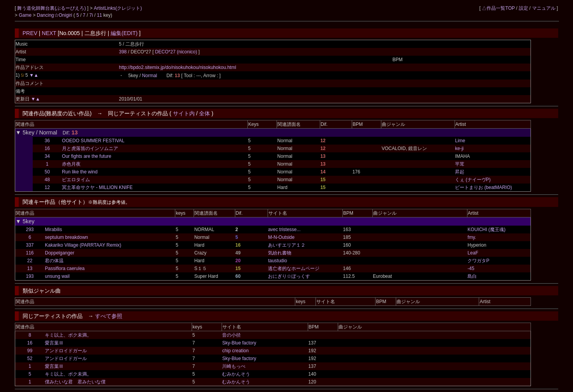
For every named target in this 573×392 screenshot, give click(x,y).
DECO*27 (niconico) (177, 52)
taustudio (278, 261)
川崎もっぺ (234, 366)
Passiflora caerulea (65, 268)
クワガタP (478, 261)
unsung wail (57, 276)
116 (30, 253)
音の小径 (231, 335)
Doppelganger (59, 253)
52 (30, 358)
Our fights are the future (87, 156)
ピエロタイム (76, 180)
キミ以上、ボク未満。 (68, 335)
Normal (150, 76)
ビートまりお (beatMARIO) (483, 187)
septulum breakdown (66, 237)
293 (30, 230)
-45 (471, 268)
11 (100, 15)
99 (30, 351)
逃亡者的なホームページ (294, 268)
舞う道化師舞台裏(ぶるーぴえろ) (52, 8)
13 (30, 268)
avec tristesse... (284, 230)
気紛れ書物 (280, 253)
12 (47, 187)
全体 (205, 113)
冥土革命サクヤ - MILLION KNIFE (97, 187)
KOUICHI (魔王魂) (486, 230)
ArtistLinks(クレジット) (118, 8)
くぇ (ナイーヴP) (473, 180)
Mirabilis (53, 230)
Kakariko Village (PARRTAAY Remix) (83, 245)
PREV (30, 33)
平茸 (460, 164)
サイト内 (184, 113)
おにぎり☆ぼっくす (289, 276)
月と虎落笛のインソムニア (90, 148)
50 (47, 172)
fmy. (472, 237)
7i (91, 15)
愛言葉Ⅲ (54, 343)
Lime (460, 141)
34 (47, 156)
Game (26, 15)
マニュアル (544, 8)
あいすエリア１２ (287, 245)
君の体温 (54, 261)
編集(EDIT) (124, 33)
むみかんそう (236, 374)
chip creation (235, 351)
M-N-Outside (281, 237)
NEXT (49, 33)
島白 (472, 276)
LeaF (473, 253)
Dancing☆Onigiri (55, 15)
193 (30, 276)
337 (30, 245)
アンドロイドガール (66, 351)
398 (123, 52)
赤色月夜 (71, 164)
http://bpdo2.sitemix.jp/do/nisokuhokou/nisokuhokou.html (177, 67)
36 (47, 141)
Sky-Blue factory (239, 343)
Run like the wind (80, 172)
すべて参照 (109, 316)
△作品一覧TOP (498, 8)
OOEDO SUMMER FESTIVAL (93, 141)
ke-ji (459, 148)
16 (47, 148)
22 (30, 261)
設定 (524, 8)
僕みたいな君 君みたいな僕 (75, 382)
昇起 (460, 172)
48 (47, 180)
